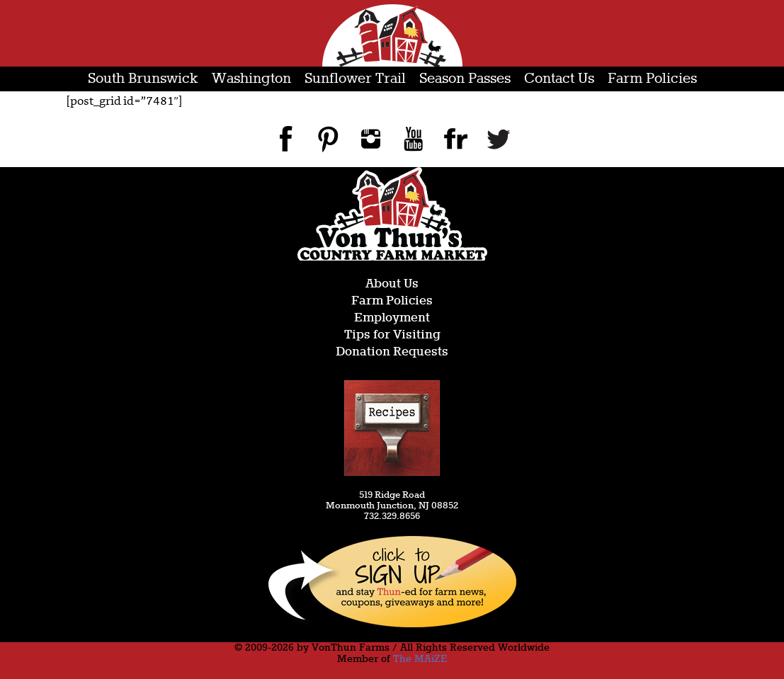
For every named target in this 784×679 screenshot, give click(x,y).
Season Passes (465, 79)
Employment (392, 318)
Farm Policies (652, 79)
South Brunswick (143, 79)
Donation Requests (392, 352)
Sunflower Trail (355, 79)
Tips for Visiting (392, 335)
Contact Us (559, 79)
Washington (251, 79)
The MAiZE (420, 659)
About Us (392, 284)
